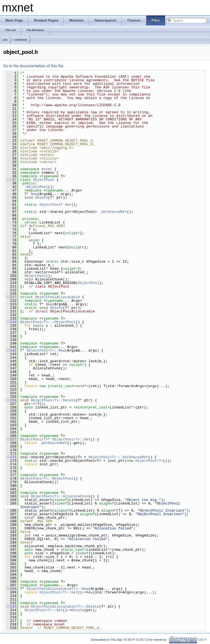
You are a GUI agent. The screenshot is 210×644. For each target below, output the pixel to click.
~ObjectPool (36, 187)
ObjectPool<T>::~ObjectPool (48, 322)
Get (68, 205)
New (34, 194)
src (5, 40)
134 (11, 322)
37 (11, 180)
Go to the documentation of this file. (34, 66)
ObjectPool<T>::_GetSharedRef (118, 457)
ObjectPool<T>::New (46, 350)
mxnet (47, 169)
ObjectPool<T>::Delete (53, 400)
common (21, 40)
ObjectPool (44, 180)
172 (11, 457)
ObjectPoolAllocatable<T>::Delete (65, 607)
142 (11, 350)
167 (11, 439)
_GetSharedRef (113, 212)
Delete (41, 198)
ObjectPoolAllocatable (57, 297)
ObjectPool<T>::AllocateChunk (61, 496)
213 (11, 607)
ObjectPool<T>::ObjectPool (47, 478)
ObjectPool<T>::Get (71, 439)
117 (11, 297)
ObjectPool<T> (34, 439)
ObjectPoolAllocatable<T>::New (57, 589)
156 (11, 400)
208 (11, 589)
